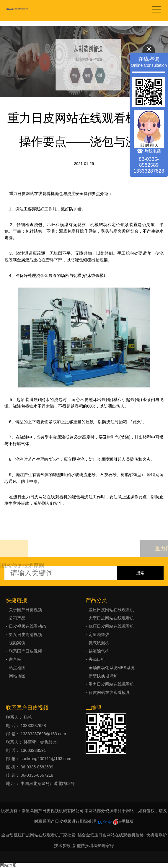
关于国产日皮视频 (25, 610)
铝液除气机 (99, 651)
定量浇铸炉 (99, 635)
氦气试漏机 (99, 643)
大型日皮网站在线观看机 (111, 618)
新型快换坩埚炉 (103, 676)
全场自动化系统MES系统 (112, 668)
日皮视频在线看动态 (27, 626)
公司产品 (17, 618)
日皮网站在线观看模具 (109, 692)
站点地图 (17, 668)
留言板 (15, 659)
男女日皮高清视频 (25, 635)
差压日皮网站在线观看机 (111, 610)
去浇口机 (97, 659)
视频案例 (17, 643)
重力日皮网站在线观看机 (111, 684)
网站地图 (17, 676)
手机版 (128, 821)
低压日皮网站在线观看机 (111, 626)
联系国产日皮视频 (25, 651)
